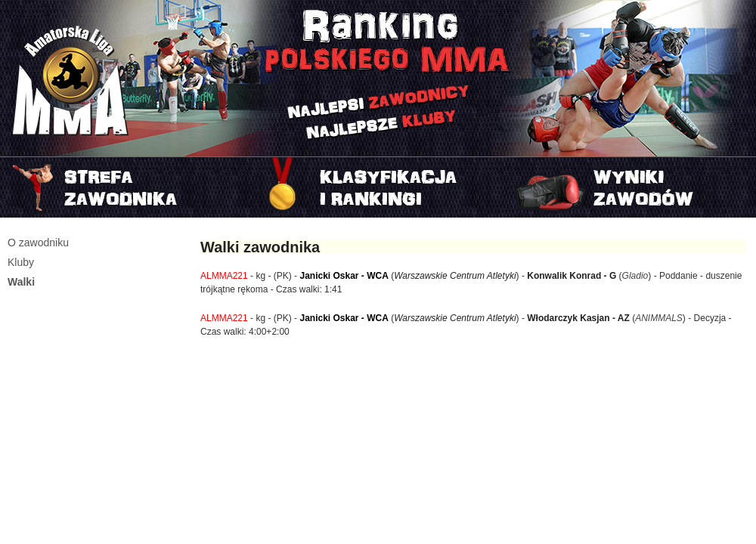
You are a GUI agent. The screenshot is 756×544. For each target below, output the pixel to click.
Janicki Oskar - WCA (344, 276)
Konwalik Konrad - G (572, 276)
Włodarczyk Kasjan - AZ (578, 318)
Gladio (635, 276)
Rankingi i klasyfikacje (378, 187)
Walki (21, 282)
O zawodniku (38, 243)
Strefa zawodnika (126, 187)
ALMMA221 (224, 276)
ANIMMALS (659, 318)
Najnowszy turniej (630, 187)
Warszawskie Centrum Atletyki (455, 276)
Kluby (21, 262)
